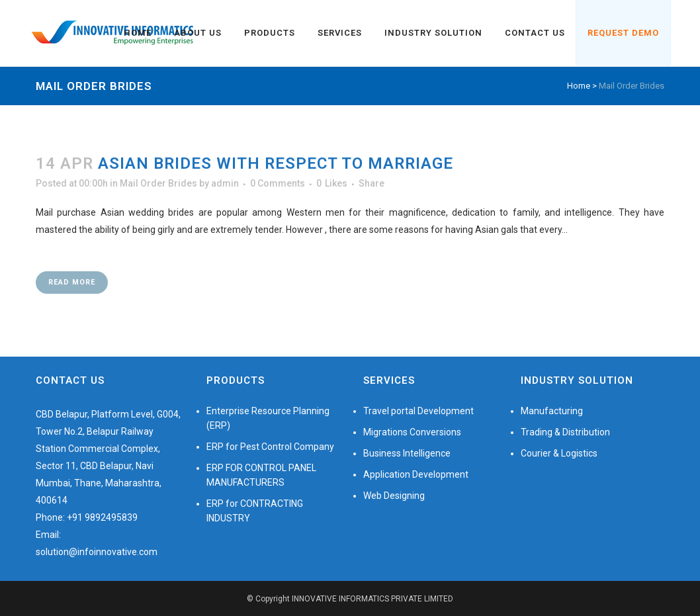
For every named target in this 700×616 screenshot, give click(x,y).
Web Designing (394, 496)
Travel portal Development (418, 411)
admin (225, 183)
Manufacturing (552, 411)
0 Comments (278, 183)
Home (579, 86)
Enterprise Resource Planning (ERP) (268, 418)
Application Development (416, 474)
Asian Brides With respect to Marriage (276, 163)
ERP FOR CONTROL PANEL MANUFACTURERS (261, 475)
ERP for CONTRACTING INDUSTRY (255, 511)
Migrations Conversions (412, 432)
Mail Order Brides (158, 183)
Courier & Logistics (559, 453)
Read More (72, 282)
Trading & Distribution (565, 432)
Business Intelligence (407, 453)
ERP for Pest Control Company (270, 447)
